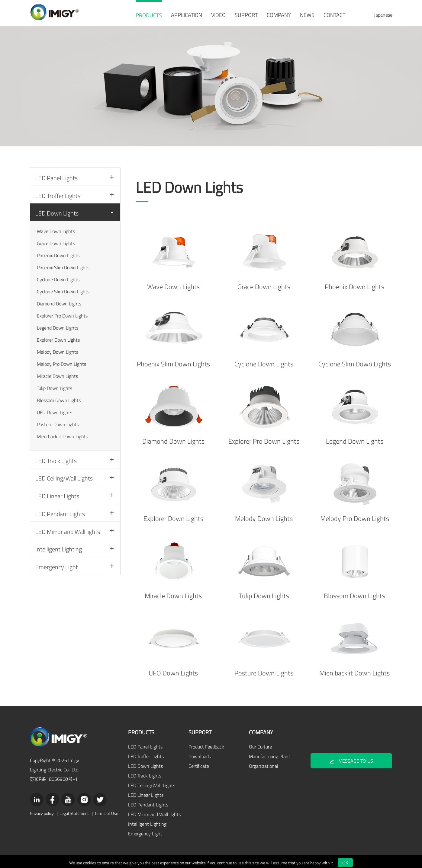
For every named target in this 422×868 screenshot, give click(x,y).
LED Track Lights (56, 466)
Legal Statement (74, 810)
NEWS (307, 15)
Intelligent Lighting (59, 564)
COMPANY (279, 15)
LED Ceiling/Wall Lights (64, 486)
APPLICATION (187, 15)
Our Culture (259, 744)
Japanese (383, 15)
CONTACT (334, 15)
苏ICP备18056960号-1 (54, 776)
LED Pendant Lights (60, 525)
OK (345, 860)
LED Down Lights (57, 217)
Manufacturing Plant (268, 754)
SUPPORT (246, 15)
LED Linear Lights (58, 505)
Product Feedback (205, 744)
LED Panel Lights (57, 178)
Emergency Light (57, 584)
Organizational (262, 764)
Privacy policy (42, 810)
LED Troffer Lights (58, 198)
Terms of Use (105, 810)
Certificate (198, 764)
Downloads (198, 754)
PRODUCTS (149, 15)
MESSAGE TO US (352, 758)
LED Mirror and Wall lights (68, 545)
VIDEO (218, 15)
